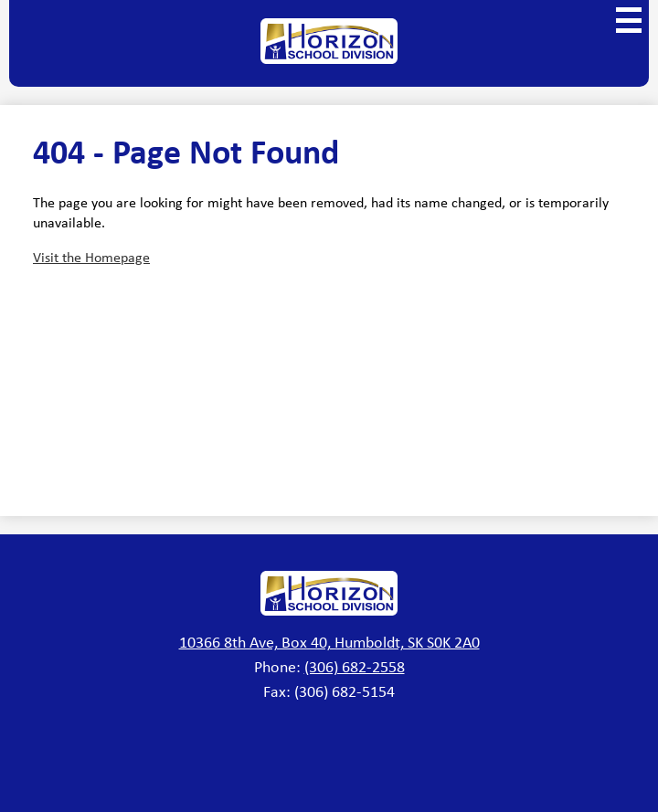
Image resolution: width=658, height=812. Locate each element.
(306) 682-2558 (355, 666)
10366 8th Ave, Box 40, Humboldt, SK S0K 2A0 (329, 641)
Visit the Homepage (91, 257)
